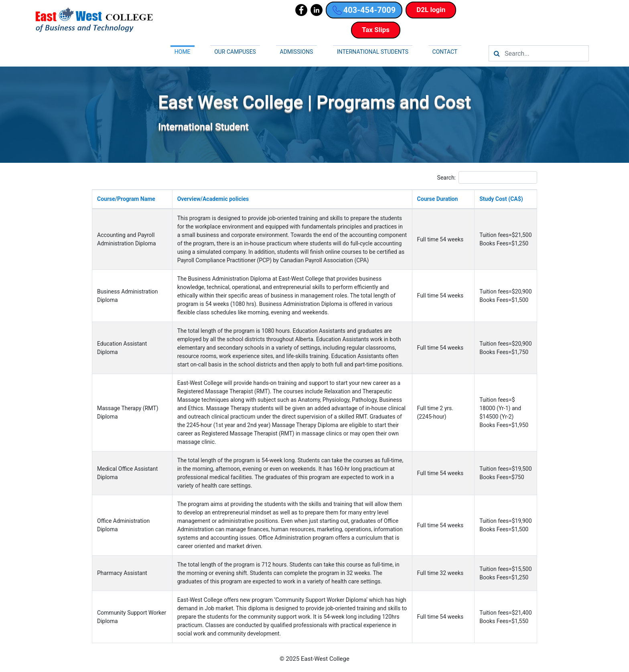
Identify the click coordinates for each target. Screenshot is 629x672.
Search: (487, 177)
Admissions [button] (297, 52)
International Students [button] (373, 52)
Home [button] (183, 52)
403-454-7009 (364, 10)
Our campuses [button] (235, 52)
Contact (445, 52)
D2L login (431, 10)
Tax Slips (376, 30)
